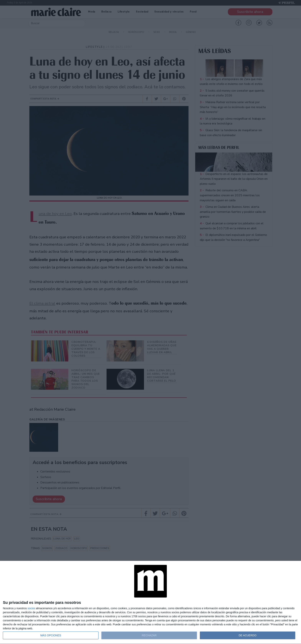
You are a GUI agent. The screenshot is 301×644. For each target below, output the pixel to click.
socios (31, 608)
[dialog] (150, 603)
